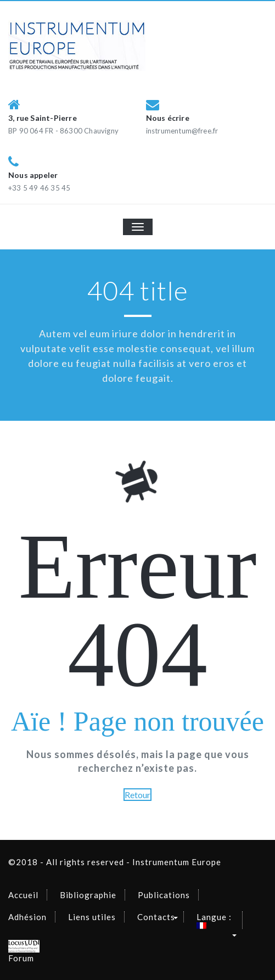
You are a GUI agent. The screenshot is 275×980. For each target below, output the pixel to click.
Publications (164, 895)
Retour (137, 795)
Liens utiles (92, 917)
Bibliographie (88, 895)
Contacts (156, 917)
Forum (24, 951)
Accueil (23, 895)
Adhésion (27, 917)
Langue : (215, 920)
